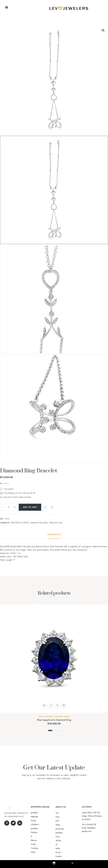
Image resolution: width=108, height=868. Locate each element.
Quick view (64, 705)
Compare (52, 507)
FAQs (33, 828)
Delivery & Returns (38, 821)
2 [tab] (54, 730)
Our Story (60, 813)
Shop (54, 865)
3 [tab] (57, 730)
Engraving (60, 821)
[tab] (54, 535)
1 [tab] (50, 730)
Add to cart (30, 507)
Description (54, 535)
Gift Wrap (60, 817)
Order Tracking (37, 824)
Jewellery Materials (38, 813)
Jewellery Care (61, 825)
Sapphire (49, 717)
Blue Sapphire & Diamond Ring (54, 720)
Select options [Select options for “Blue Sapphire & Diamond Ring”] (44, 705)
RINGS (26, 523)
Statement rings (56, 523)
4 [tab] (59, 730)
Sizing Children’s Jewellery (42, 817)
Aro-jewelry (53, 851)
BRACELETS (16, 523)
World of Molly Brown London (68, 829)
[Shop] (54, 863)
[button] (7, 7)
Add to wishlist (45, 507)
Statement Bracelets (39, 523)
